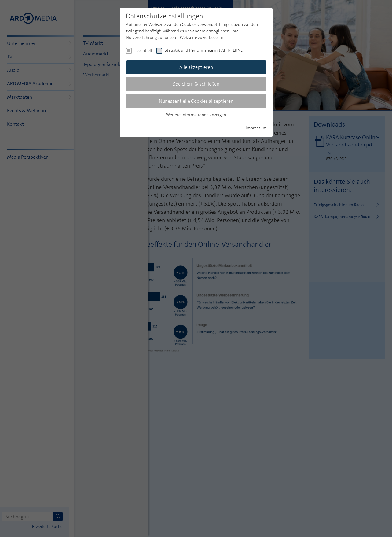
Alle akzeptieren (196, 67)
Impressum (256, 128)
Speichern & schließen (196, 84)
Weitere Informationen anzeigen (196, 115)
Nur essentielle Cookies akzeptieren (196, 101)
